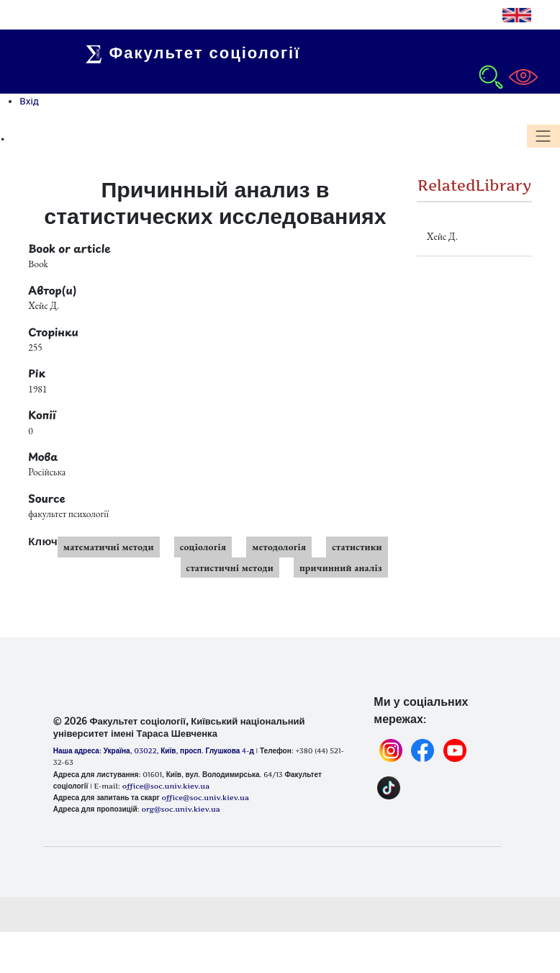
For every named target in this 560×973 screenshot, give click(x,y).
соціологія (203, 547)
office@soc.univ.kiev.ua (205, 797)
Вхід (29, 101)
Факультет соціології (197, 53)
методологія (279, 547)
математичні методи (109, 547)
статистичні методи (230, 568)
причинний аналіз (341, 568)
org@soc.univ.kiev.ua (180, 809)
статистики (357, 547)
